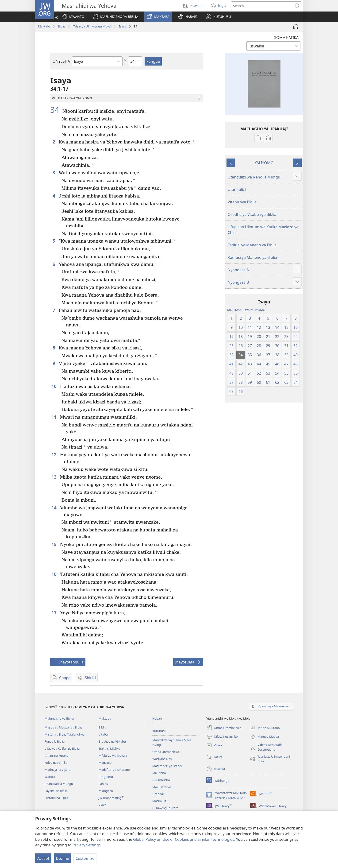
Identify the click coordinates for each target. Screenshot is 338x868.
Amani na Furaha (56, 756)
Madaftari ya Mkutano (114, 770)
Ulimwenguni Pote (165, 808)
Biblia (62, 26)
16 (55, 574)
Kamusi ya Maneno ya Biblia (252, 257)
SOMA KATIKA (286, 38)
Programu (106, 777)
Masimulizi (160, 801)
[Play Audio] (296, 27)
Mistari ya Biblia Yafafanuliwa (65, 734)
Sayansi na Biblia (56, 791)
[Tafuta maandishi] (262, 6)
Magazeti (105, 763)
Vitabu (103, 734)
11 (55, 417)
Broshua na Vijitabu (112, 741)
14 (55, 508)
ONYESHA (61, 61)
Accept (43, 858)
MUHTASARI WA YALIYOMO (246, 310)
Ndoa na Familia (56, 763)
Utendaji (158, 794)
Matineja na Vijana (57, 770)
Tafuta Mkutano (265, 728)
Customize (85, 858)
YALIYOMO (264, 163)
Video (103, 805)
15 (55, 544)
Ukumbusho (161, 780)
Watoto (50, 777)
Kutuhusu (159, 731)
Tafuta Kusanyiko (222, 737)
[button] (115, 17)
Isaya (123, 26)
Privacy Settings (87, 845)
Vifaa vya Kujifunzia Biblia (62, 748)
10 (55, 386)
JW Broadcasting (111, 798)
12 (55, 455)
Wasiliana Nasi (162, 759)
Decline (62, 858)
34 (56, 110)
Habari (157, 718)
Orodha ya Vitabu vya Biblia (252, 214)
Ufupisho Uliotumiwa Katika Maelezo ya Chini (263, 230)
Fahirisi (104, 784)
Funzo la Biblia (55, 741)
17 (55, 613)
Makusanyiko (162, 787)
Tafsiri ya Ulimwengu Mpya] (92, 26)
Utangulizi (237, 190)
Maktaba (44, 26)
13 (55, 477)
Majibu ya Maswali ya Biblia (63, 727)
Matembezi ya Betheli (167, 766)
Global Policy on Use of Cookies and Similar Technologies (184, 839)
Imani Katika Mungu (59, 784)
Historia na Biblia (56, 798)
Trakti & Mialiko (109, 748)
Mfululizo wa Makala (113, 756)
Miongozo (106, 791)
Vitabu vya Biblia (242, 202)
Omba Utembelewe (166, 752)
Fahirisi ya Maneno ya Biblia (252, 245)
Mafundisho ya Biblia (59, 718)
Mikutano (159, 773)
